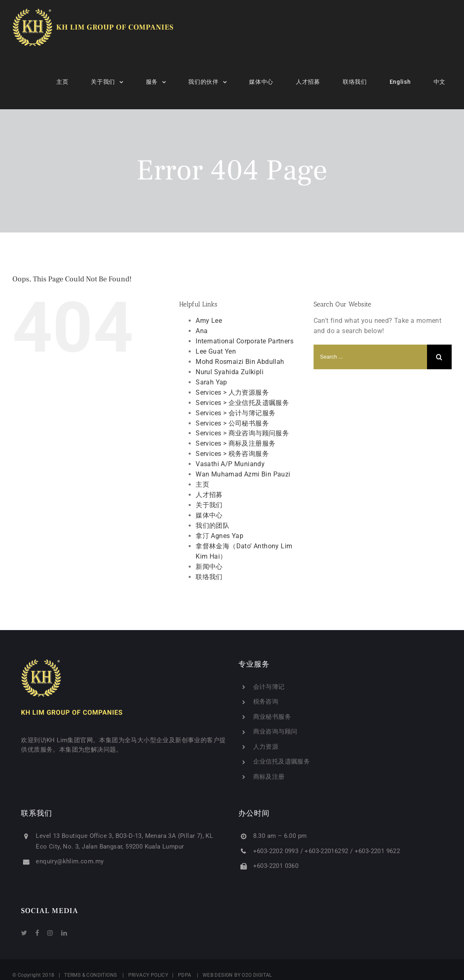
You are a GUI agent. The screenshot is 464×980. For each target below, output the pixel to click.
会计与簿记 (269, 687)
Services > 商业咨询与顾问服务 (242, 433)
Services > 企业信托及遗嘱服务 (242, 403)
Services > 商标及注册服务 (235, 443)
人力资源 (266, 747)
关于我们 (209, 505)
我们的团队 (212, 526)
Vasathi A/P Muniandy (230, 464)
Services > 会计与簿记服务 (235, 413)
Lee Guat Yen (216, 351)
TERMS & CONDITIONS (90, 975)
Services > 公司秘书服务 (232, 423)
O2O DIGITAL (258, 975)
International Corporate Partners (245, 341)
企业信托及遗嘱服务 (282, 761)
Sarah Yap (211, 382)
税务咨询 (266, 702)
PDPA (185, 975)
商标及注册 (269, 777)
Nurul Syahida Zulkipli (230, 372)
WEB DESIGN (218, 975)
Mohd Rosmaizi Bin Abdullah (240, 362)
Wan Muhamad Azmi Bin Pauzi (243, 474)
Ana (202, 331)
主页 (202, 484)
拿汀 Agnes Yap (219, 536)
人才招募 (209, 495)
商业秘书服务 (272, 717)
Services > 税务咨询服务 (232, 454)
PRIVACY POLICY (148, 975)
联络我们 (209, 577)
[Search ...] (370, 357)
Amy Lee (209, 321)
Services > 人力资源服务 (232, 392)
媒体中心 (209, 515)
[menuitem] (67, 82)
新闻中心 (209, 567)
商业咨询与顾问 (275, 732)
